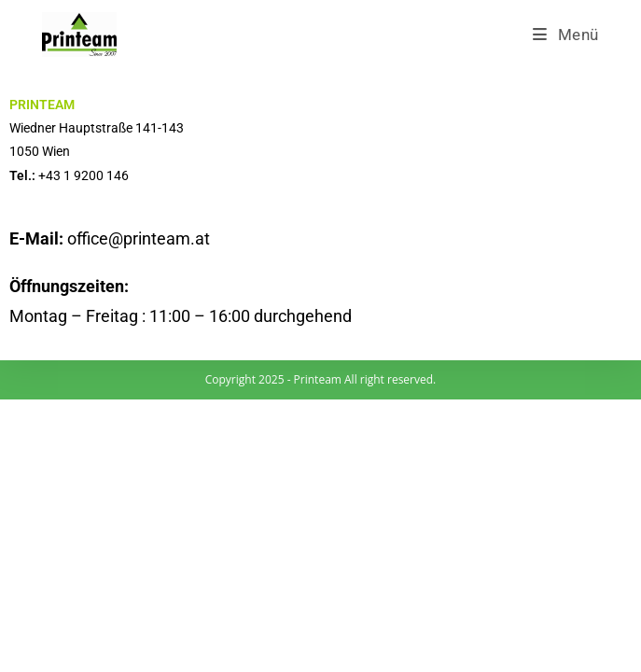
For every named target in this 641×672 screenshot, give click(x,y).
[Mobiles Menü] (566, 35)
